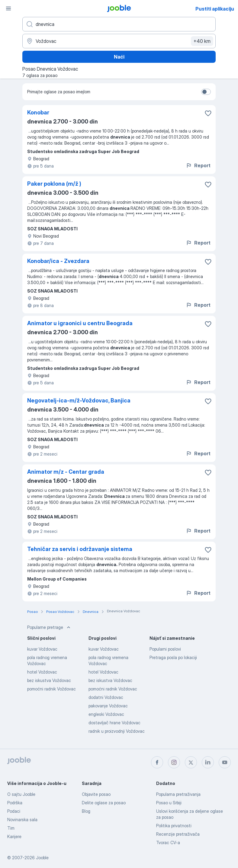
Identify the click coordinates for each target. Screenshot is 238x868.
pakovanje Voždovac (108, 706)
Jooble (42, 858)
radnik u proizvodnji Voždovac (117, 731)
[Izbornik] (8, 8)
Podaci (14, 811)
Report (198, 165)
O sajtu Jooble (21, 794)
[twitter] (191, 762)
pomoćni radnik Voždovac (51, 689)
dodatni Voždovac (106, 697)
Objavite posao (96, 794)
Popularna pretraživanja (178, 794)
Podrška (15, 803)
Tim (11, 828)
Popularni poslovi (165, 649)
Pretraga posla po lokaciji (173, 657)
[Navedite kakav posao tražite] (119, 24)
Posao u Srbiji (169, 803)
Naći (119, 57)
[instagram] (174, 762)
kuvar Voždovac (42, 649)
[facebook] (157, 762)
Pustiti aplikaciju (215, 9)
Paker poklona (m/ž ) (54, 184)
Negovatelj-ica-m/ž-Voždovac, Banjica (79, 400)
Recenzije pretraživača (178, 834)
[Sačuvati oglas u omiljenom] (208, 113)
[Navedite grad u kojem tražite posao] (119, 41)
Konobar (38, 112)
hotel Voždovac (42, 672)
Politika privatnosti (174, 826)
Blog (86, 811)
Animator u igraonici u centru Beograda (80, 323)
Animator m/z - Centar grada (66, 472)
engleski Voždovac (106, 714)
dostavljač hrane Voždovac (114, 723)
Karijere (14, 836)
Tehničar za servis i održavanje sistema (80, 549)
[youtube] (225, 762)
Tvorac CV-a (168, 842)
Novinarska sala (22, 820)
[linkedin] (208, 762)
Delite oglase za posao (104, 803)
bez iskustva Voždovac (49, 680)
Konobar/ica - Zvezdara (58, 261)
